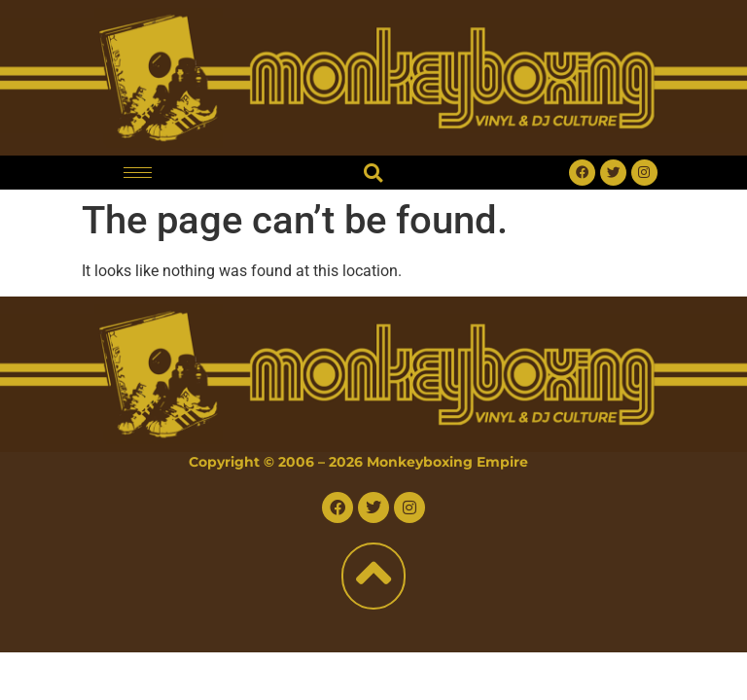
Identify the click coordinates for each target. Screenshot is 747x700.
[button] (373, 173)
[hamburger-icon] (138, 173)
